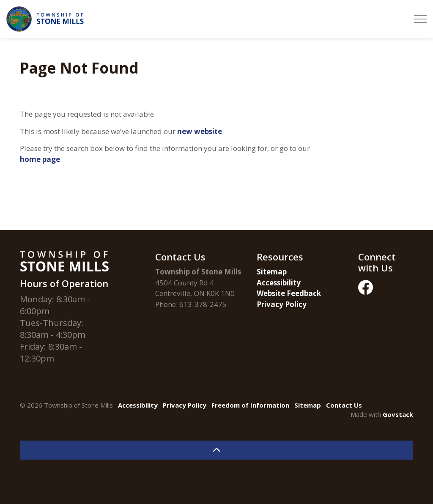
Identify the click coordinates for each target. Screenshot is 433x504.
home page (40, 159)
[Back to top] (216, 450)
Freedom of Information (250, 405)
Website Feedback (289, 293)
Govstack (398, 414)
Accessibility (279, 283)
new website (200, 131)
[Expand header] (420, 19)
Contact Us (344, 405)
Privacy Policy (282, 304)
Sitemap (272, 272)
